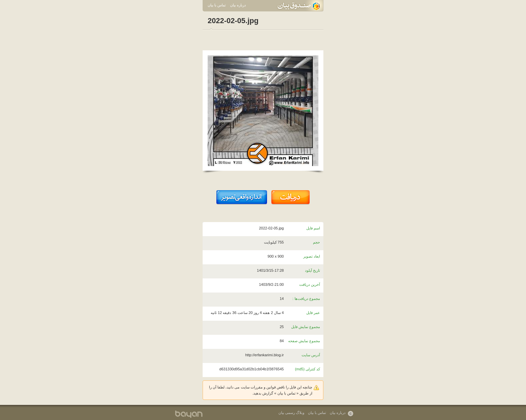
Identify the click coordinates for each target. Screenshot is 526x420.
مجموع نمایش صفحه (304, 341)
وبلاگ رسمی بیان (291, 413)
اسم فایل (313, 228)
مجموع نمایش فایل (306, 327)
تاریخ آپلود (312, 270)
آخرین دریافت (310, 284)
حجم (317, 242)
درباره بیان (238, 5)
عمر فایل (313, 313)
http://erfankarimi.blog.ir (265, 355)
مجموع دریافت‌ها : (306, 299)
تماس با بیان (217, 5)
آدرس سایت (311, 355)
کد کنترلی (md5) (307, 369)
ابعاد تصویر (312, 256)
